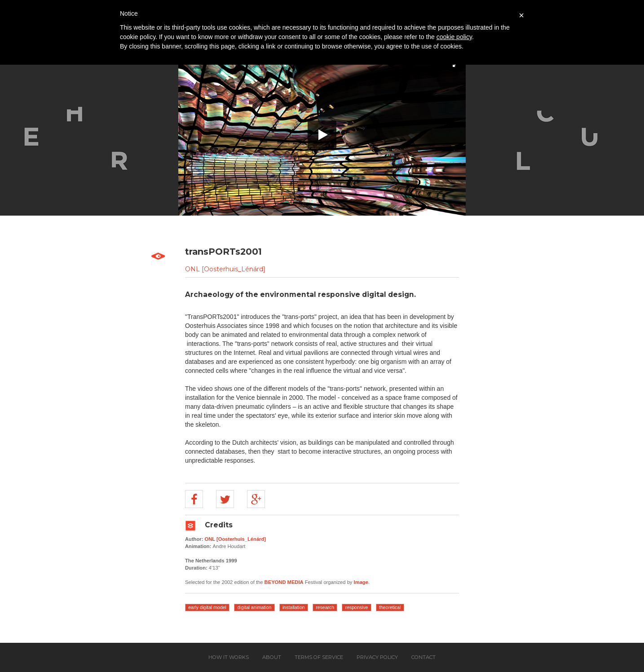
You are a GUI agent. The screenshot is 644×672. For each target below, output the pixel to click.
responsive (357, 607)
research (325, 607)
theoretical (390, 607)
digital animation (255, 607)
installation (294, 607)
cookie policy (454, 37)
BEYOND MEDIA (284, 582)
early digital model (207, 607)
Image (361, 582)
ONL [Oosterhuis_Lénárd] (225, 269)
